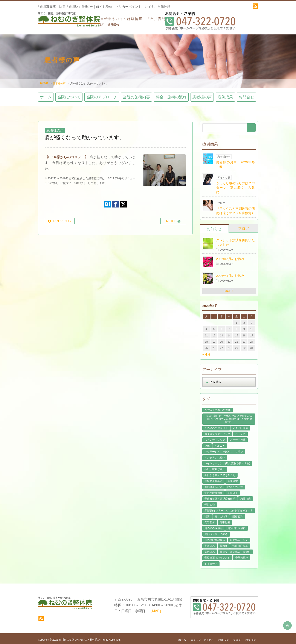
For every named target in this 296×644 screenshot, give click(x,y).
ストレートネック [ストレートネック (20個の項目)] (215, 438)
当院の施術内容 (136, 95)
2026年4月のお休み (230, 273)
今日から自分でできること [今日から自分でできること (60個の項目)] (220, 473)
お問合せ (246, 95)
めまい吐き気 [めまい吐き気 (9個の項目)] (240, 426)
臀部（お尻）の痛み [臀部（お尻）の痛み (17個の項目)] (216, 532)
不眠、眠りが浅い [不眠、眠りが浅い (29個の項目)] (215, 467)
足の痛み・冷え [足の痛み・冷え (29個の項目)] (239, 538)
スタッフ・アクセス (202, 638)
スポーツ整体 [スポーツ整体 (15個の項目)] (238, 438)
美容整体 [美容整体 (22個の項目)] (210, 520)
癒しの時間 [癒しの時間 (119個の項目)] (221, 514)
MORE (229, 289)
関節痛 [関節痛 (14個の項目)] (224, 544)
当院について (69, 95)
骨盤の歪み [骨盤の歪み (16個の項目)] (242, 556)
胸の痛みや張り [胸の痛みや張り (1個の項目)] (214, 526)
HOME (44, 81)
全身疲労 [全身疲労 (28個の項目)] (233, 479)
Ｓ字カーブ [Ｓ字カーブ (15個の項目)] (211, 561)
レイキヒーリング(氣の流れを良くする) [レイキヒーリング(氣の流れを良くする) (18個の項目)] (227, 461)
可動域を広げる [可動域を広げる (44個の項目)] (214, 485)
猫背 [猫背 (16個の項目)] (207, 514)
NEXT (171, 219)
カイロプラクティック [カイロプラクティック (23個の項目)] (217, 432)
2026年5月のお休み (230, 257)
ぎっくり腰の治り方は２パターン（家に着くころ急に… (235, 185)
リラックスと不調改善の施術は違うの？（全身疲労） (235, 208)
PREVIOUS (62, 219)
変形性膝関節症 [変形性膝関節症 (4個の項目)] (214, 491)
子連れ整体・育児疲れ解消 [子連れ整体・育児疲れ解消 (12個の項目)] (220, 497)
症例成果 (225, 95)
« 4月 (206, 352)
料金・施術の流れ (171, 95)
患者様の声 (59, 81)
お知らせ (214, 227)
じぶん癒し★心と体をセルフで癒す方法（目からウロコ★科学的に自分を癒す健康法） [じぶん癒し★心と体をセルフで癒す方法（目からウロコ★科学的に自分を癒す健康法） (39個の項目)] (229, 417)
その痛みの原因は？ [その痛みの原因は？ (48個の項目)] (216, 426)
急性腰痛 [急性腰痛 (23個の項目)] (246, 497)
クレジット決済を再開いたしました (235, 240)
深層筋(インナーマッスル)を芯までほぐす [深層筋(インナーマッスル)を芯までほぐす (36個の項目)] (229, 508)
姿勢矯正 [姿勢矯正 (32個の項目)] (233, 491)
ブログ (244, 226)
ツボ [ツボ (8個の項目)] (207, 443)
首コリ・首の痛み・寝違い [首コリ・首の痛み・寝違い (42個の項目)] (235, 550)
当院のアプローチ (102, 95)
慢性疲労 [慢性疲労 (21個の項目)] (210, 502)
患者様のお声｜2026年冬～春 (235, 162)
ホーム (46, 95)
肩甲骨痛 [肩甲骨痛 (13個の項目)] (225, 520)
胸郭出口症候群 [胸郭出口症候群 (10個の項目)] (236, 526)
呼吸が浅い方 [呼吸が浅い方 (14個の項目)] (235, 485)
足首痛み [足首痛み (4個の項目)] (210, 544)
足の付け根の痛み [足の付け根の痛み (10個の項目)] (215, 538)
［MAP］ (156, 609)
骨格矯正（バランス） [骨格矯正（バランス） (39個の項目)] (217, 556)
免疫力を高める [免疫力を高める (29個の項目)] (214, 479)
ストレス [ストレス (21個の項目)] (240, 432)
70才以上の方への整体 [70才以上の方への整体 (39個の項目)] (217, 408)
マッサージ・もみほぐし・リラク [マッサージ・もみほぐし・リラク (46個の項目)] (224, 449)
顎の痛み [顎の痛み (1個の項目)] (210, 550)
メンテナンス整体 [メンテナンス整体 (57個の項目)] (215, 455)
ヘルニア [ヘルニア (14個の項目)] (220, 443)
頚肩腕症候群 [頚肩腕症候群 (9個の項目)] (240, 544)
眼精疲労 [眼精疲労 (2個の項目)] (238, 514)
